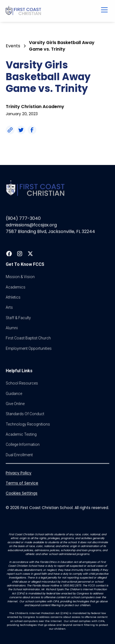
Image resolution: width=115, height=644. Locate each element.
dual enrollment (19, 455)
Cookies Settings (22, 493)
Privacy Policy (19, 473)
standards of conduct (25, 414)
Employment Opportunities (29, 349)
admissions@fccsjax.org (31, 225)
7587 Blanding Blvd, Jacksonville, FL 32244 (50, 232)
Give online (15, 404)
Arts (9, 308)
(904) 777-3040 (23, 218)
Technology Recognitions (28, 424)
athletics (13, 297)
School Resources (22, 383)
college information (23, 445)
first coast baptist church (28, 338)
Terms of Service (22, 483)
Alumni (12, 328)
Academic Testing (21, 434)
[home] (48, 11)
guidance (14, 393)
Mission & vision (20, 277)
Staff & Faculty (18, 318)
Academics (16, 287)
